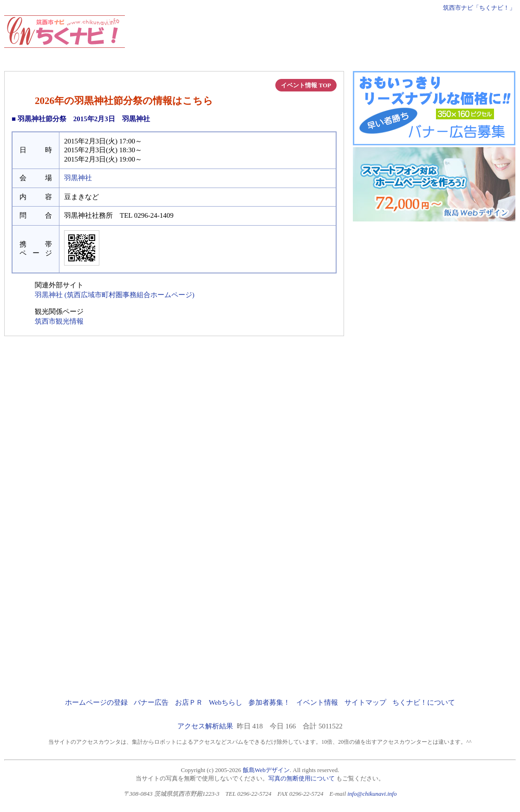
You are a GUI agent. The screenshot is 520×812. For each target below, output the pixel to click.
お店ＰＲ (189, 702)
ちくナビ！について (424, 702)
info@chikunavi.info (372, 794)
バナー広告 (151, 702)
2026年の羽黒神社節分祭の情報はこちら (124, 101)
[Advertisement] (346, 36)
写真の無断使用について (302, 778)
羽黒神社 (78, 178)
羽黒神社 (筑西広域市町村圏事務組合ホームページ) (115, 295)
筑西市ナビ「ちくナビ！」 (479, 8)
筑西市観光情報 (59, 321)
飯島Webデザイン (266, 770)
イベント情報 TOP (306, 85)
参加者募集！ (269, 702)
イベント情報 (317, 702)
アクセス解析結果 (205, 726)
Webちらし (226, 702)
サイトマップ (365, 702)
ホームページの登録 (96, 702)
